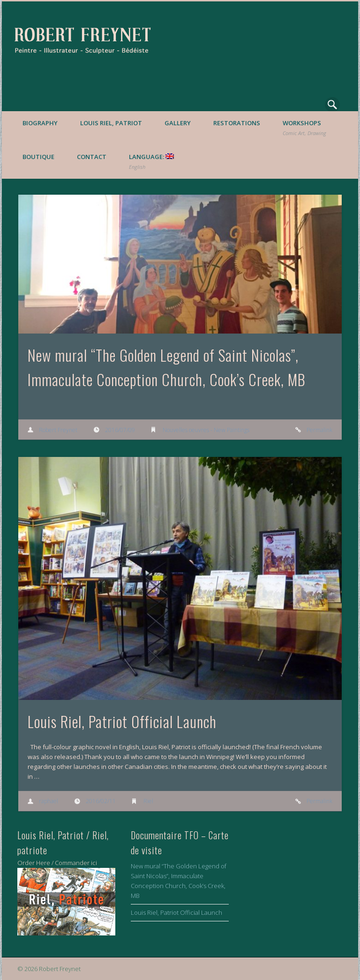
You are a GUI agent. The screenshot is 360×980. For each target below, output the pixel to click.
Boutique (38, 157)
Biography (40, 123)
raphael (49, 801)
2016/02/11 (101, 801)
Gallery (178, 123)
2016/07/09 (120, 430)
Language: (151, 161)
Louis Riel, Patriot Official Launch (122, 721)
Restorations (237, 123)
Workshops (304, 128)
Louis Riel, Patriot (111, 123)
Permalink (319, 430)
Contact (92, 157)
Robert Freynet (58, 430)
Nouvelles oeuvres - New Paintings (206, 430)
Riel (148, 801)
